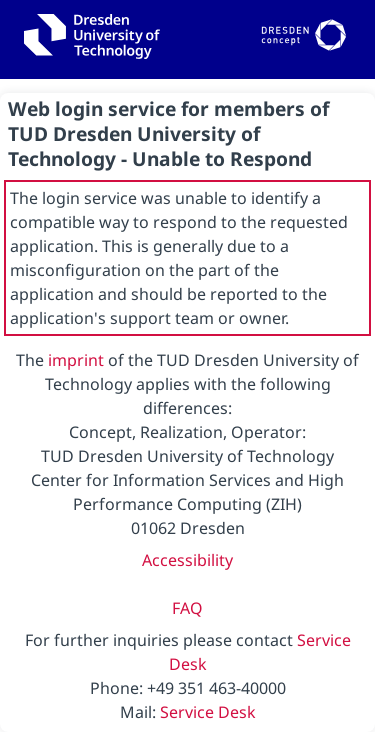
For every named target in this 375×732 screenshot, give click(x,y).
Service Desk (208, 712)
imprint (76, 360)
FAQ (187, 608)
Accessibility (187, 560)
